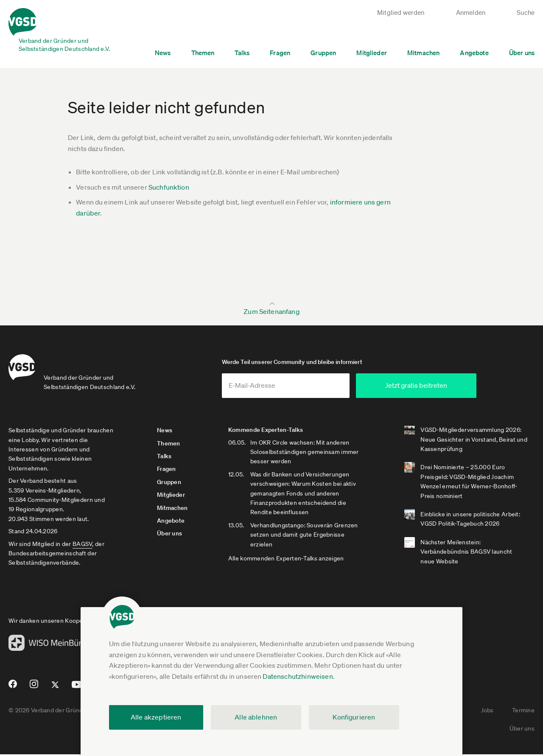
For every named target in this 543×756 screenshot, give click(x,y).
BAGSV (82, 545)
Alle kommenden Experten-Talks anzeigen (287, 560)
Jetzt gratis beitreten (433, 387)
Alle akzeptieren (156, 717)
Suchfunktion (169, 187)
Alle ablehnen (256, 717)
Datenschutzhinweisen (298, 676)
